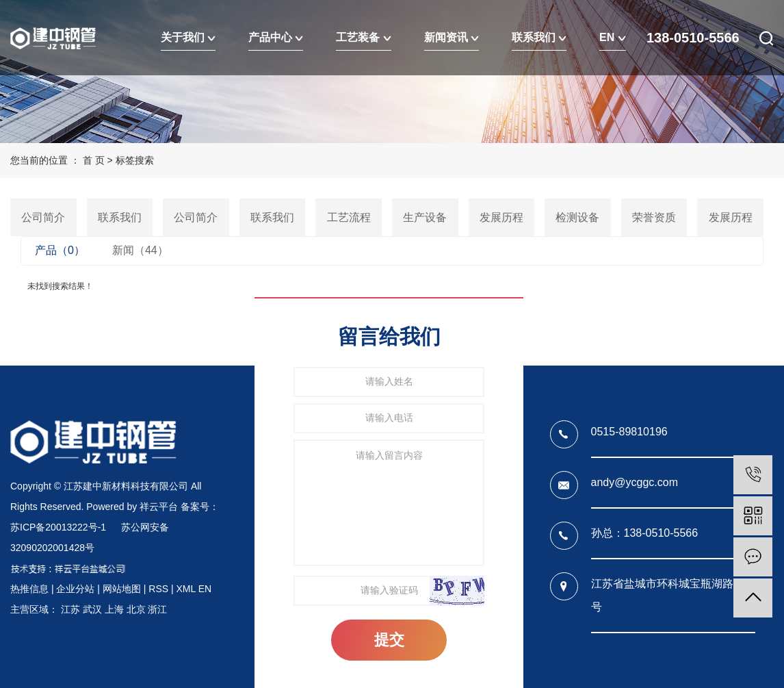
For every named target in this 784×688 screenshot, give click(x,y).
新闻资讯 (452, 37)
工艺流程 (349, 217)
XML (185, 589)
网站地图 (122, 589)
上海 (114, 609)
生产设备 (425, 217)
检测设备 (577, 217)
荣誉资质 (654, 217)
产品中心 (276, 37)
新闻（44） (140, 250)
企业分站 (75, 589)
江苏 (70, 609)
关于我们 (188, 37)
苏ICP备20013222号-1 (58, 527)
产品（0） (60, 250)
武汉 (92, 609)
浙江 (157, 609)
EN (613, 37)
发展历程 (501, 217)
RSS (158, 589)
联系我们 (539, 37)
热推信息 (29, 589)
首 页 (94, 160)
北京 (136, 609)
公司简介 (43, 217)
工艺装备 (363, 37)
